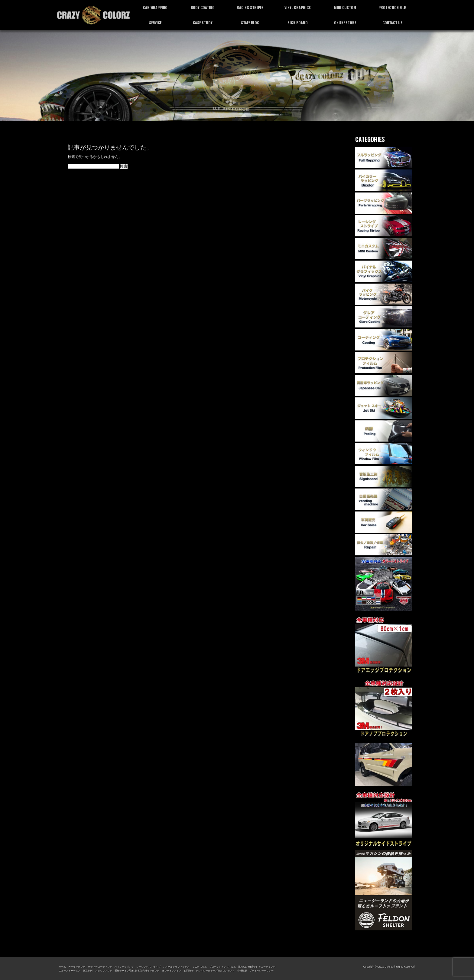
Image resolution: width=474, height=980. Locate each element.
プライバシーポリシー (261, 971)
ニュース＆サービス (70, 971)
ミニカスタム (200, 967)
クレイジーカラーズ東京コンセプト (215, 971)
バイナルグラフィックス (177, 967)
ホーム (62, 967)
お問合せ (189, 971)
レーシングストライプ (148, 967)
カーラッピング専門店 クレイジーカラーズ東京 (93, 15)
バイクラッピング (124, 967)
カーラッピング (77, 967)
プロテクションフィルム (222, 967)
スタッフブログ (104, 971)
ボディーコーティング (100, 967)
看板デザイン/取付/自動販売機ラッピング (137, 971)
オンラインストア (172, 971)
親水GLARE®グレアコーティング (257, 967)
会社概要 (242, 971)
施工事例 (88, 971)
